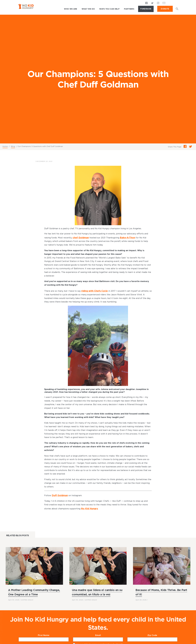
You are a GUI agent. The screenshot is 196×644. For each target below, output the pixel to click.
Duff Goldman (59, 494)
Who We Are (71, 9)
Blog (13, 146)
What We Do (88, 9)
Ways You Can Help (109, 9)
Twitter (152, 3)
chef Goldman (80, 237)
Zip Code (157, 634)
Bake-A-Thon (125, 237)
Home (5, 146)
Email (103, 634)
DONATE (165, 9)
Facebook (147, 3)
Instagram (158, 3)
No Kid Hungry (88, 507)
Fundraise (146, 9)
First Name (48, 634)
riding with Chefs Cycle (93, 290)
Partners (129, 9)
